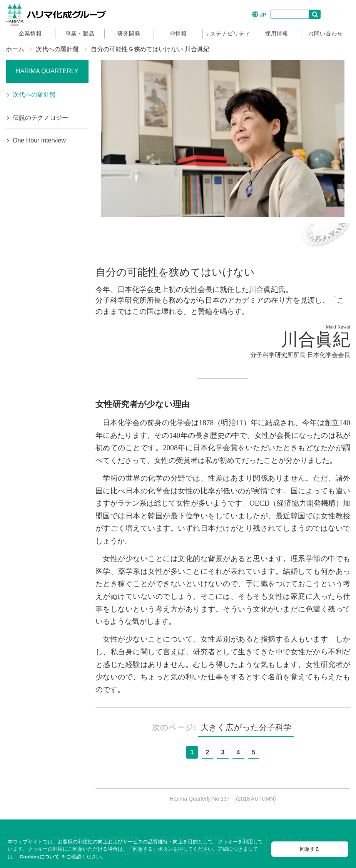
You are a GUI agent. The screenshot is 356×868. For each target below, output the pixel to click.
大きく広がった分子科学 (246, 727)
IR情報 (178, 34)
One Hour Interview (39, 140)
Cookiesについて (39, 857)
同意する (310, 849)
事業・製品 (80, 34)
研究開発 (129, 34)
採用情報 (277, 34)
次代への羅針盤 (57, 49)
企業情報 (30, 34)
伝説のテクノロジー (40, 118)
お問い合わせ (326, 34)
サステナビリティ (227, 34)
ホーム (15, 49)
